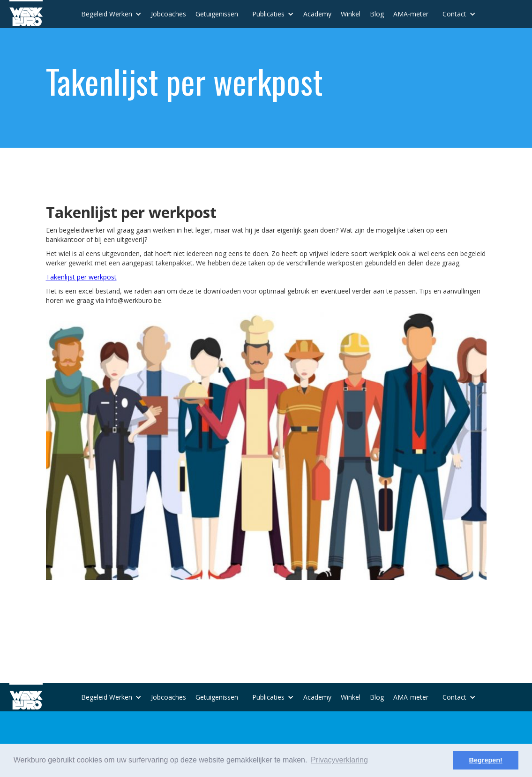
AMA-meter (411, 14)
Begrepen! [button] (486, 760)
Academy (317, 14)
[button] (111, 14)
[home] (26, 13)
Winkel (351, 14)
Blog (377, 14)
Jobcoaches (169, 14)
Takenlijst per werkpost (81, 277)
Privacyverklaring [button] (339, 760)
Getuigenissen (217, 14)
